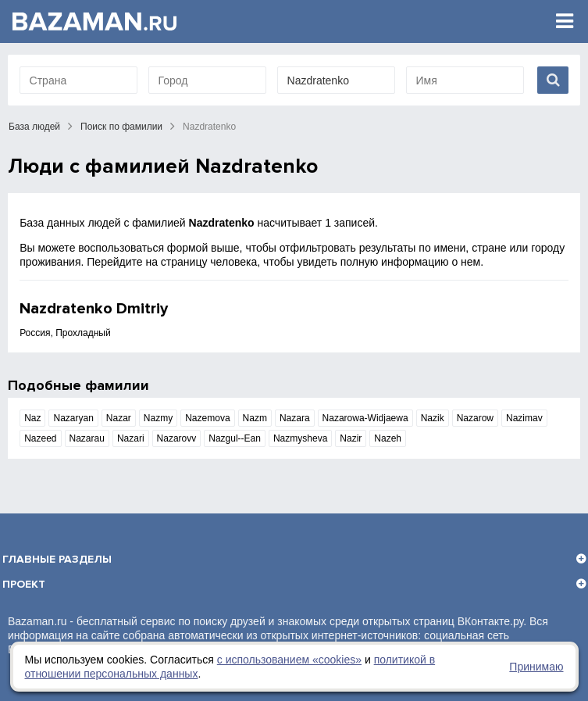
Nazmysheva (300, 438)
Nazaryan (73, 418)
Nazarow (475, 418)
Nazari (131, 438)
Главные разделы (57, 559)
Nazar (119, 418)
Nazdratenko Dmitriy (94, 309)
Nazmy (158, 418)
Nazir (351, 438)
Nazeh (388, 438)
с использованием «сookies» (289, 660)
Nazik (433, 418)
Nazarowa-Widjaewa (365, 418)
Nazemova (207, 418)
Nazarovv (177, 438)
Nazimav (524, 418)
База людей (34, 127)
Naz (32, 418)
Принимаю (536, 667)
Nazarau (87, 438)
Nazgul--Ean (235, 438)
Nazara (295, 418)
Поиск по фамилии (121, 127)
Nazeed (40, 438)
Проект (24, 584)
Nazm (255, 418)
